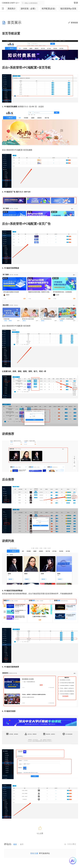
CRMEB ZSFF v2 (11, 3)
